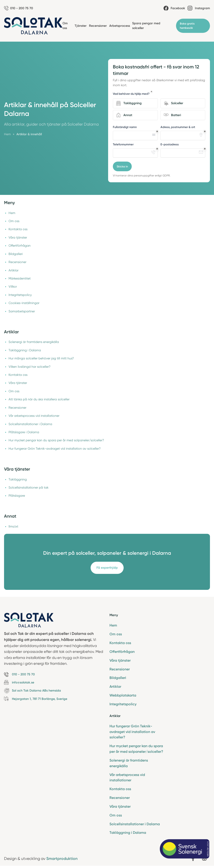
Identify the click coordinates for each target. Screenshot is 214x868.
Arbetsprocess (120, 26)
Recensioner (98, 26)
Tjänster (81, 26)
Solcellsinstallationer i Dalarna (30, 424)
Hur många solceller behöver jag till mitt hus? (41, 358)
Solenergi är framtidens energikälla (34, 342)
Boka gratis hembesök (187, 26)
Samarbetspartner (22, 311)
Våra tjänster (18, 237)
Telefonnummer (123, 144)
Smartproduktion (62, 858)
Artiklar (13, 270)
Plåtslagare (17, 496)
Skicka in (122, 166)
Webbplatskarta (123, 695)
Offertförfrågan (20, 246)
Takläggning (18, 479)
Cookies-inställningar (24, 303)
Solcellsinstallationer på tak (29, 487)
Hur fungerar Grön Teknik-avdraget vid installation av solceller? (55, 449)
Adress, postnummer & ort (178, 127)
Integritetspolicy (20, 295)
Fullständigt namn (125, 127)
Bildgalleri (16, 254)
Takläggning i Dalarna (25, 350)
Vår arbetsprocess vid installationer (34, 416)
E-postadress (170, 144)
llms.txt (13, 526)
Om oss (14, 221)
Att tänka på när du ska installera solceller (39, 399)
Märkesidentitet (20, 278)
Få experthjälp (107, 568)
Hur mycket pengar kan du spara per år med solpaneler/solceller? (56, 440)
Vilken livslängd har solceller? (29, 367)
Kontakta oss (18, 229)
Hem (12, 213)
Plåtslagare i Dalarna (24, 432)
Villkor (13, 286)
